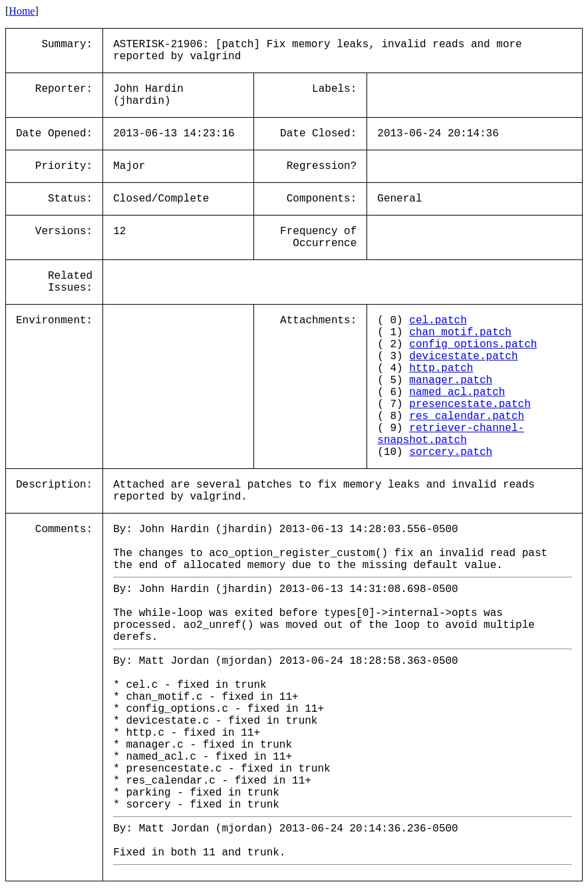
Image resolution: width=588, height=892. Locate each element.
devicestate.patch (463, 357)
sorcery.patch (451, 452)
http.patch (441, 369)
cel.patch (438, 321)
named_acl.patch (457, 392)
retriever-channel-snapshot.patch (451, 434)
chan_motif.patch (460, 333)
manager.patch (451, 380)
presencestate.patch (470, 404)
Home (22, 11)
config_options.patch (473, 345)
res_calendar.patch (467, 416)
